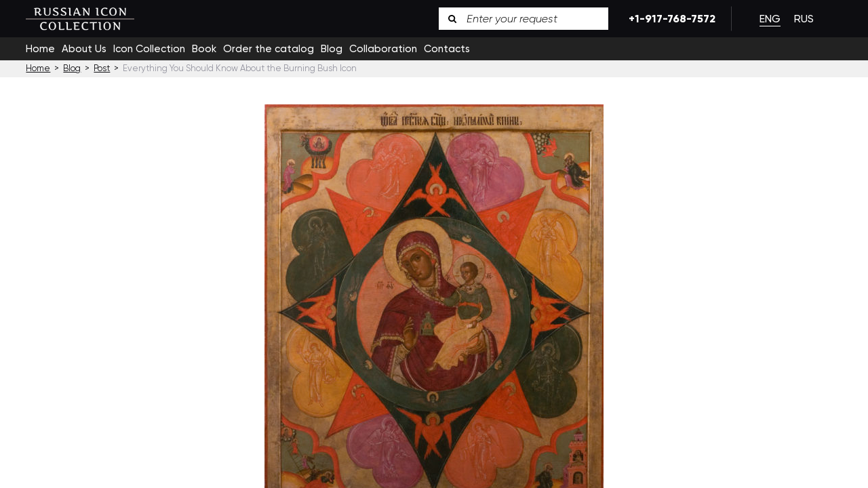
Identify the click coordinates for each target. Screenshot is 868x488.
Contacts (447, 49)
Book (204, 49)
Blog (332, 49)
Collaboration (383, 49)
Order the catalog (269, 49)
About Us (84, 49)
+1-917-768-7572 (670, 19)
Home (40, 49)
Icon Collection (149, 49)
